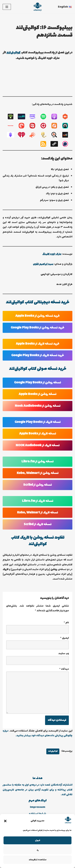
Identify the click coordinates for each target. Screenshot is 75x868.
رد (38, 850)
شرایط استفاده (37, 814)
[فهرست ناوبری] (7, 7)
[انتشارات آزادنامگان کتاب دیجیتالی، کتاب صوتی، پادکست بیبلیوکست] (37, 7)
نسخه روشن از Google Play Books (37, 383)
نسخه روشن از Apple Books (37, 394)
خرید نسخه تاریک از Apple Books (38, 344)
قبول (38, 840)
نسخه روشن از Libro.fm (37, 462)
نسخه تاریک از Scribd (38, 524)
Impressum (38, 807)
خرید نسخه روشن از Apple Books (37, 316)
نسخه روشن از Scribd (37, 485)
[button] (5, 821)
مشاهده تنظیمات (38, 860)
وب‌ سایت (64, 654)
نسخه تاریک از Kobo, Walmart (37, 513)
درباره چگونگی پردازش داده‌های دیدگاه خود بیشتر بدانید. (37, 733)
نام (66, 623)
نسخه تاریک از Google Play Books (38, 422)
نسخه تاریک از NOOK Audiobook (38, 445)
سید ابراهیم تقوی (43, 264)
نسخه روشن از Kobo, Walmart (38, 473)
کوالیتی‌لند (13, 53)
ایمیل (65, 638)
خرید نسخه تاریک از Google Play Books (38, 355)
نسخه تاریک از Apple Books (38, 434)
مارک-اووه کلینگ (52, 254)
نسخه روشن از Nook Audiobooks (38, 406)
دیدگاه (64, 669)
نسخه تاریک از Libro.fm (38, 501)
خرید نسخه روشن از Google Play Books (37, 328)
